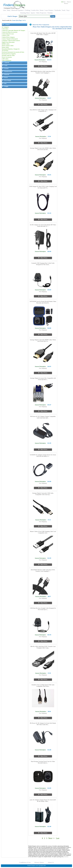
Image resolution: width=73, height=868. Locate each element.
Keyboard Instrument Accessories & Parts (13, 52)
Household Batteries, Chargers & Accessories (11, 50)
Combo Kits (35, 10)
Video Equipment (7, 60)
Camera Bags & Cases (8, 34)
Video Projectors (41, 13)
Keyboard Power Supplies (9, 54)
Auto (4, 10)
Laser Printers (49, 10)
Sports (33, 13)
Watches (50, 13)
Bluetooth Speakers (17, 10)
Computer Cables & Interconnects (11, 40)
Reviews (66, 3)
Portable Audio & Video (8, 55)
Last (58, 838)
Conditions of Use (25, 862)
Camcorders (5, 29)
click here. (66, 857)
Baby (9, 10)
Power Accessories (7, 57)
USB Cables (5, 59)
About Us (51, 862)
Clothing (27, 10)
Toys (68, 10)
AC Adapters (5, 27)
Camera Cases (6, 35)
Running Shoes (25, 13)
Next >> (52, 838)
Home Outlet (5, 47)
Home (63, 2)
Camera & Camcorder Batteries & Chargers (14, 30)
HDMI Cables (6, 44)
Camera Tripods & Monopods (10, 39)
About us (69, 2)
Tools (64, 10)
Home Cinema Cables (8, 46)
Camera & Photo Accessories (10, 32)
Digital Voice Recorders (8, 42)
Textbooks (58, 10)
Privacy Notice (39, 862)
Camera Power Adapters (8, 37)
